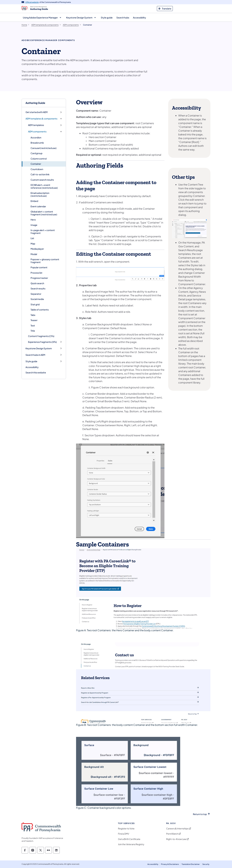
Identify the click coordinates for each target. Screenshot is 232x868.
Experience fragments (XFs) (42, 342)
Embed (34, 201)
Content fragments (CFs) (41, 336)
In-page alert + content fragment (43, 232)
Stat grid (35, 304)
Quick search (37, 283)
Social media (37, 299)
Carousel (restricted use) (44, 148)
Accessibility (32, 367)
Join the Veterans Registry (131, 844)
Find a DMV (124, 834)
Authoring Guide (35, 103)
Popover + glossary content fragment (45, 261)
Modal (34, 254)
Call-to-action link (40, 174)
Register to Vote (126, 829)
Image (34, 225)
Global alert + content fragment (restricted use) (44, 213)
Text (33, 325)
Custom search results (42, 180)
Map (33, 244)
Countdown (37, 169)
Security (206, 864)
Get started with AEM (37, 112)
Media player (37, 249)
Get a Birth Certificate (129, 839)
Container (36, 164)
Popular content (39, 267)
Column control (39, 159)
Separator (36, 294)
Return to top (200, 814)
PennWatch (172, 834)
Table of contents (40, 310)
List (32, 238)
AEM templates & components (41, 119)
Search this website (36, 372)
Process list (36, 273)
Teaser (34, 320)
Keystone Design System (39, 348)
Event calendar (38, 206)
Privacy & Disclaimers (170, 864)
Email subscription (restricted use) (40, 194)
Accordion (36, 137)
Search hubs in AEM (35, 355)
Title (33, 331)
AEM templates (36, 125)
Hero (33, 220)
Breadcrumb (37, 143)
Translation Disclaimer (191, 864)
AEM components (37, 132)
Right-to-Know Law (176, 839)
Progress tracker (39, 278)
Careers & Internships (177, 829)
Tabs (33, 315)
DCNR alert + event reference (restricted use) (44, 186)
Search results (38, 288)
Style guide (31, 361)
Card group (36, 153)
